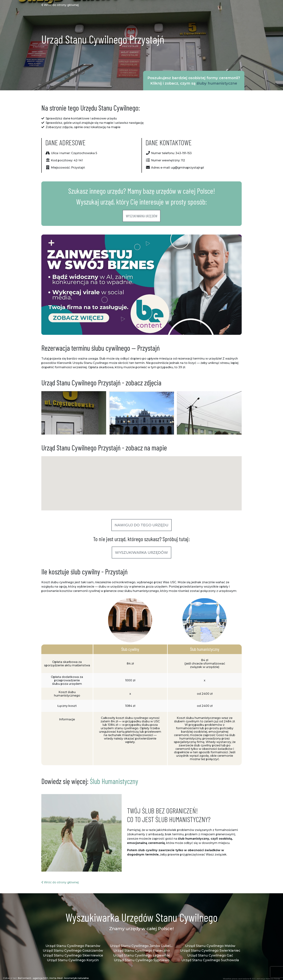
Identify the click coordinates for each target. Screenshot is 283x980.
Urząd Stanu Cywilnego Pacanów (73, 946)
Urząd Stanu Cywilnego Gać (210, 955)
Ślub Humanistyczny (114, 781)
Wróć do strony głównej (60, 5)
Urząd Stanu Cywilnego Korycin (73, 960)
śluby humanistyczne (217, 83)
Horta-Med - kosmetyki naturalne (69, 978)
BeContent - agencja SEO (33, 978)
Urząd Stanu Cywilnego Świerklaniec (210, 950)
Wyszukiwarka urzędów (141, 216)
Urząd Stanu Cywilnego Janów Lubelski (141, 946)
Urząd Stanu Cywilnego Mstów (210, 946)
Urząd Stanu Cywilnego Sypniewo (142, 960)
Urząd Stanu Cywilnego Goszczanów (73, 950)
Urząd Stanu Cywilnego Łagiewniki (142, 955)
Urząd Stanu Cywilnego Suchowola (210, 960)
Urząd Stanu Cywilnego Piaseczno (142, 950)
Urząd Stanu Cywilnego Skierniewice (73, 955)
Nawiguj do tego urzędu (141, 525)
